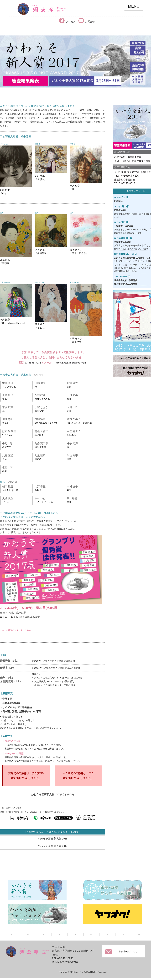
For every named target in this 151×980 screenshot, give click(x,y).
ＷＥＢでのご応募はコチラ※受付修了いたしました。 (78, 776)
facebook (139, 937)
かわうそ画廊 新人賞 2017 (52, 848)
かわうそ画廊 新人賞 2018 (52, 840)
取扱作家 (76, 937)
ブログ (123, 937)
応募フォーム (52, 761)
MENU (134, 6)
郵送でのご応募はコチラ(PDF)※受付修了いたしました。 (26, 776)
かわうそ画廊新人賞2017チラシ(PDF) (52, 796)
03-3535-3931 (31, 363)
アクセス (107, 937)
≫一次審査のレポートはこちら (16, 630)
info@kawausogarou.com (71, 363)
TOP (12, 937)
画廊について (28, 937)
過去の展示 (60, 937)
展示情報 (44, 937)
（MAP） (57, 957)
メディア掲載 (91, 937)
